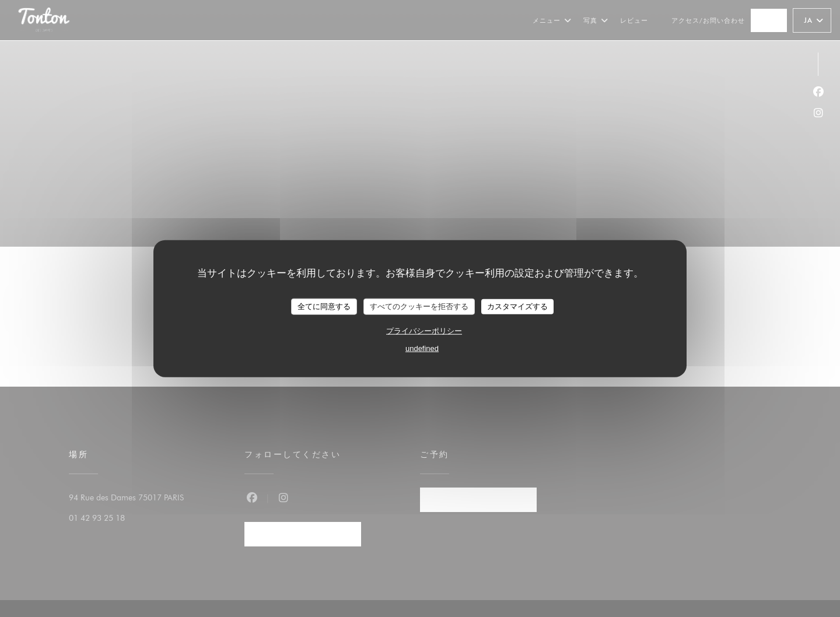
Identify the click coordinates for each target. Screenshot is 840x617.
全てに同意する (324, 306)
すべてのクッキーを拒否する (419, 306)
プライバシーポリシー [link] (424, 330)
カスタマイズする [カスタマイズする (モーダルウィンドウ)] (517, 306)
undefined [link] (422, 348)
